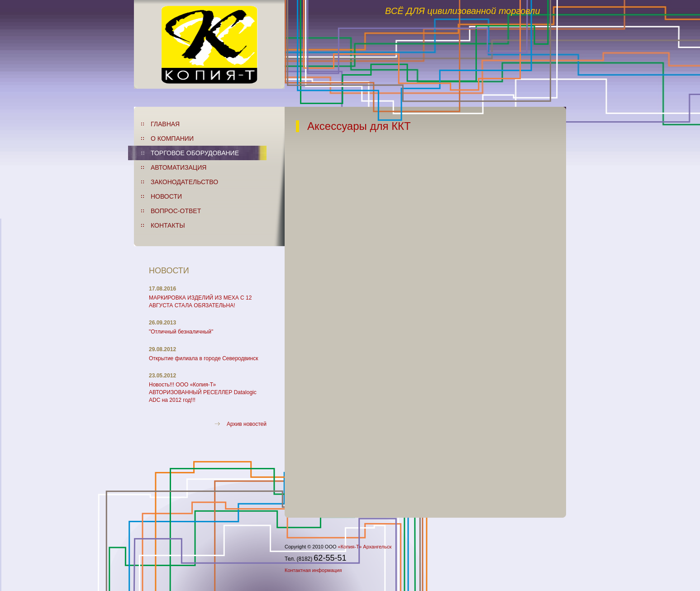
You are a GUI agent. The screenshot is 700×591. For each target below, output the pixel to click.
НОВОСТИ (166, 196)
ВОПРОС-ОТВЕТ (176, 211)
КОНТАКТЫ (168, 225)
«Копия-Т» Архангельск (365, 547)
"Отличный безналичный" (181, 332)
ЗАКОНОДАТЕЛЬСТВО (184, 182)
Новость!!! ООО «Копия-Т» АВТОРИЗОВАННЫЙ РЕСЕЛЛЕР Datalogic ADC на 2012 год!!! (203, 392)
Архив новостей (247, 424)
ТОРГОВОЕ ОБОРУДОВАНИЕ (195, 153)
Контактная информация (313, 570)
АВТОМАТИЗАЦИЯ (179, 167)
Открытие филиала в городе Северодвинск (203, 358)
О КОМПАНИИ (172, 138)
